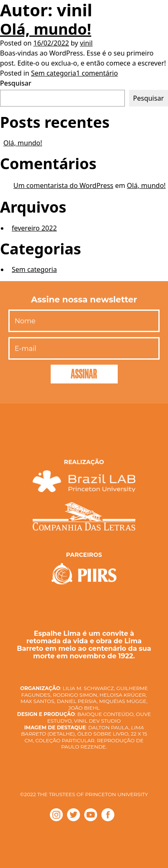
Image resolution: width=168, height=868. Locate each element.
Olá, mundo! (46, 29)
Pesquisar (16, 83)
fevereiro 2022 (34, 228)
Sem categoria (54, 73)
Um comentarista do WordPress (63, 185)
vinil (86, 43)
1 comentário (97, 73)
